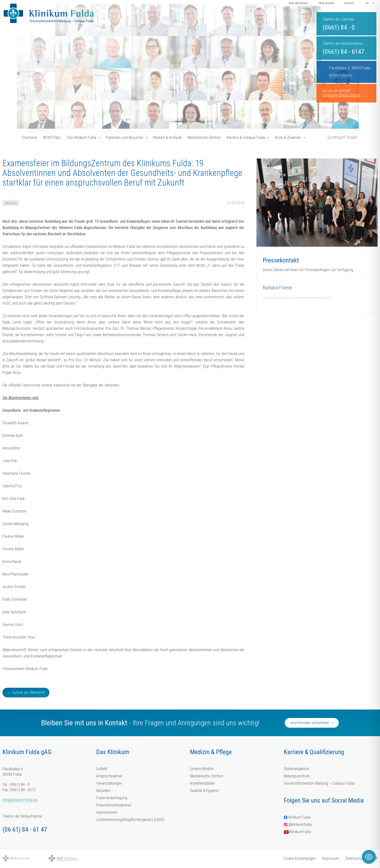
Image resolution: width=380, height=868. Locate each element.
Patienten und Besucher (125, 138)
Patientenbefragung (112, 798)
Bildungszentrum (297, 776)
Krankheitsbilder (202, 783)
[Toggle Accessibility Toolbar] (369, 857)
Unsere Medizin (202, 769)
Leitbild (102, 769)
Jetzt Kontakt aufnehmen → (312, 723)
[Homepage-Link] (49, 13)
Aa (367, 3)
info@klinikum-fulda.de (20, 800)
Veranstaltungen (109, 783)
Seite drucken (326, 3)
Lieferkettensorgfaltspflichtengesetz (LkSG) (130, 820)
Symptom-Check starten (341, 95)
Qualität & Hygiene (204, 791)
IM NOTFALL (52, 138)
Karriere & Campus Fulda (246, 138)
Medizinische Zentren (204, 138)
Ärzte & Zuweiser (288, 138)
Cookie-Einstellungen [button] (300, 858)
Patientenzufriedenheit (114, 805)
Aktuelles (103, 791)
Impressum (331, 858)
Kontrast (349, 3)
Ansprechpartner (109, 776)
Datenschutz (355, 858)
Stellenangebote (297, 769)
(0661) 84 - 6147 (343, 52)
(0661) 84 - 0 (339, 27)
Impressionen (107, 812)
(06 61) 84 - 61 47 (25, 829)
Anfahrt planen (341, 75)
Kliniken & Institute (167, 138)
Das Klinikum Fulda (82, 138)
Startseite (30, 138)
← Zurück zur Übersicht (26, 692)
